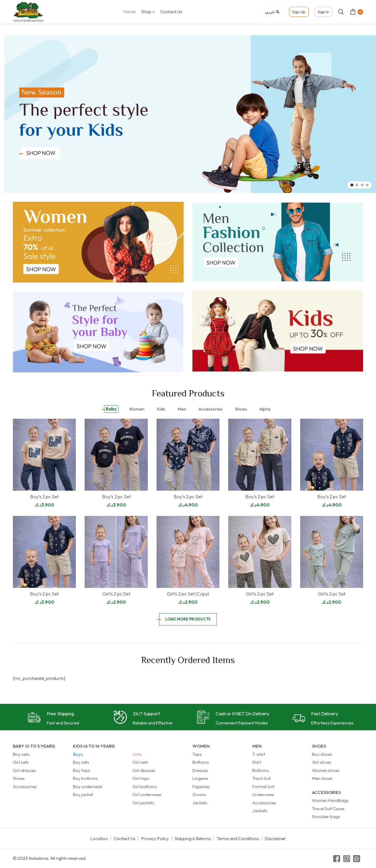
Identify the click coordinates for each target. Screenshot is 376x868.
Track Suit (262, 778)
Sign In (323, 12)
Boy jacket (83, 794)
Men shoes (322, 778)
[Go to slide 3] (362, 185)
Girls (137, 754)
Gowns (199, 794)
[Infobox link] (53, 719)
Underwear (263, 794)
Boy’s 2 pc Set (44, 497)
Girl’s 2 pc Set (116, 594)
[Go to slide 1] (352, 185)
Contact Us (125, 838)
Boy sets (21, 754)
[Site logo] (28, 11)
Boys (78, 754)
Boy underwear (88, 787)
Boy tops (82, 770)
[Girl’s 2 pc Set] (116, 552)
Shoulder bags (326, 816)
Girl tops (141, 778)
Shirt (257, 762)
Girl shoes (322, 762)
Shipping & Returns (193, 838)
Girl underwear (147, 794)
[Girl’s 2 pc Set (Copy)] (188, 552)
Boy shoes (322, 754)
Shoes (19, 778)
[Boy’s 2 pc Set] (44, 455)
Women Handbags (330, 800)
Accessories (25, 787)
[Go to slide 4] (367, 185)
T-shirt (259, 754)
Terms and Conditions (238, 838)
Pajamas (201, 787)
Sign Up (299, 12)
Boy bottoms (85, 778)
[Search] (341, 12)
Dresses (200, 770)
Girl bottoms (145, 787)
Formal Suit (263, 787)
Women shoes (326, 770)
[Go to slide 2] (357, 185)
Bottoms (201, 762)
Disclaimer (275, 838)
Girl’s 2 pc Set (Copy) (188, 594)
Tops (197, 754)
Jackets (200, 803)
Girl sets (21, 762)
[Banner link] (98, 242)
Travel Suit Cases (328, 809)
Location (99, 838)
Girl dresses (24, 770)
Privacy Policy (155, 838)
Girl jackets (143, 803)
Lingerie (200, 778)
